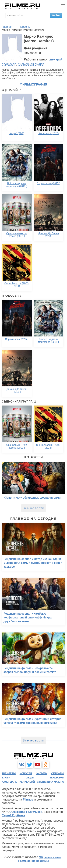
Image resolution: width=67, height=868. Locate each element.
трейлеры (9, 773)
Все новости (33, 508)
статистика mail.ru (50, 782)
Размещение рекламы (33, 861)
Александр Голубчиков (26, 812)
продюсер (9, 64)
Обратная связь (50, 857)
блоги (6, 778)
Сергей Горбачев (13, 815)
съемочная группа (31, 64)
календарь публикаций (18, 782)
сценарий (56, 59)
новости (26, 773)
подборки (57, 778)
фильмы (42, 773)
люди (30, 778)
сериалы (58, 773)
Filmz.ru (28, 800)
